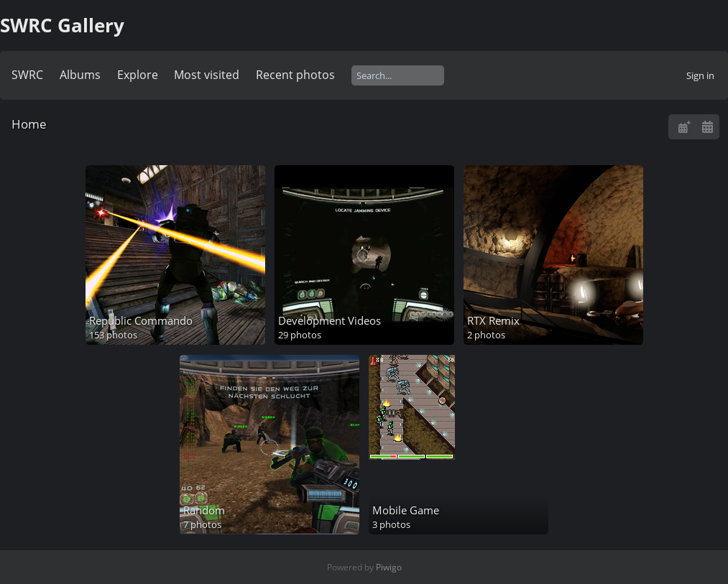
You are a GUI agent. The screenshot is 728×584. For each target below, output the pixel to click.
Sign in (700, 75)
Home (29, 124)
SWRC (27, 75)
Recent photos (295, 75)
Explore (138, 75)
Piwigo (389, 567)
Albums (80, 75)
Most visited (207, 75)
